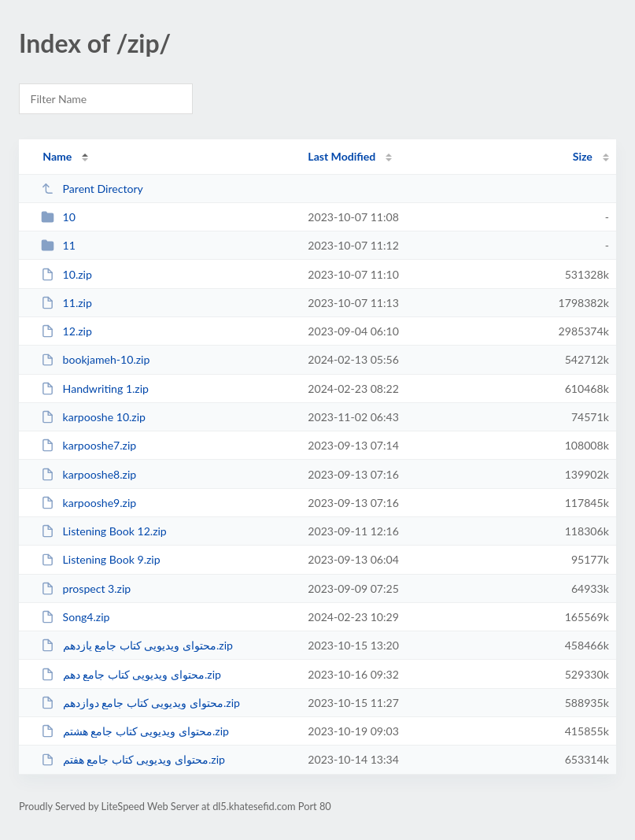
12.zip (66, 331)
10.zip (66, 274)
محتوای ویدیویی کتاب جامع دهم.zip (131, 674)
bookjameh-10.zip (95, 359)
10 (58, 217)
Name (57, 156)
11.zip (66, 303)
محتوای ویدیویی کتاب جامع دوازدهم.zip (140, 703)
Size (583, 156)
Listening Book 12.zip (104, 531)
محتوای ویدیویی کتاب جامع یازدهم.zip (137, 645)
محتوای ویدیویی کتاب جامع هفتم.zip (133, 759)
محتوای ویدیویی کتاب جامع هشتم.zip (135, 731)
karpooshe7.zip (89, 445)
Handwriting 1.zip (95, 389)
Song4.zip (75, 617)
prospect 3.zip (86, 588)
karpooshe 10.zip (93, 417)
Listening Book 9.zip (100, 559)
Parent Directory (92, 189)
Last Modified (341, 156)
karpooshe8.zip (89, 474)
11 (58, 245)
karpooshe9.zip (89, 503)
